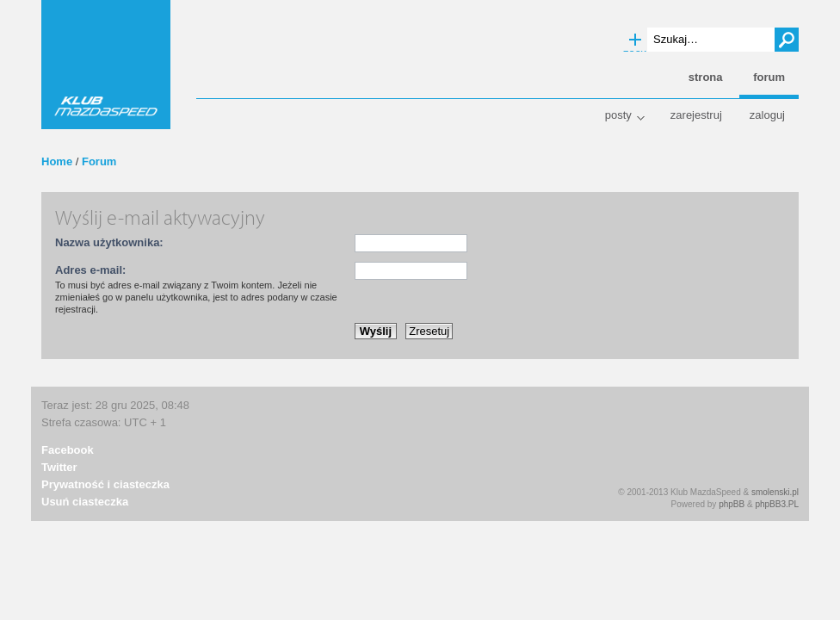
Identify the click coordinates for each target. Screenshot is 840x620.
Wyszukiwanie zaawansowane (635, 40)
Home (57, 161)
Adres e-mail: (90, 270)
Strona (706, 77)
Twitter (59, 467)
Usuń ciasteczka (85, 502)
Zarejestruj (696, 115)
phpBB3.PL (777, 504)
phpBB (732, 504)
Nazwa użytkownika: (109, 242)
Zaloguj (767, 115)
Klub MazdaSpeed (106, 65)
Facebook (68, 450)
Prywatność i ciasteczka (105, 484)
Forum (99, 161)
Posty (618, 115)
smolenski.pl (775, 492)
